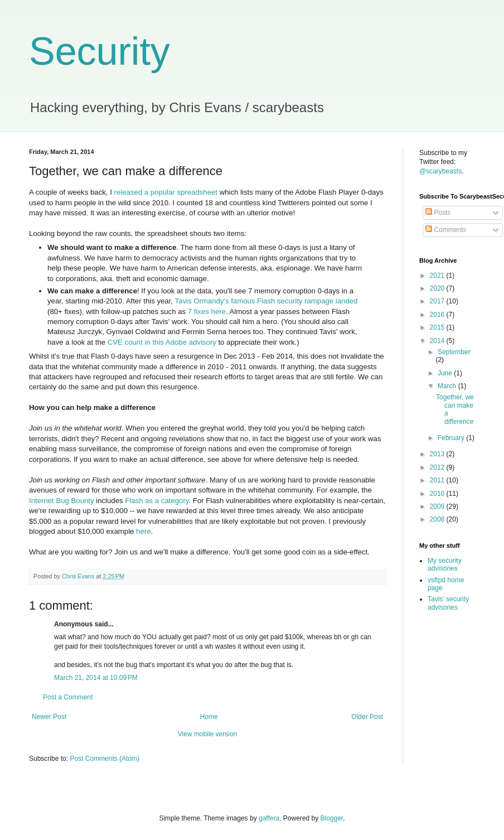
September (454, 352)
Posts (438, 213)
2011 (438, 480)
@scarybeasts (440, 171)
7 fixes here (207, 312)
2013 (438, 454)
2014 (438, 341)
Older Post (367, 717)
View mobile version (208, 734)
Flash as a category (157, 501)
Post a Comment (68, 697)
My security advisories (445, 564)
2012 (438, 467)
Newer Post (49, 717)
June (446, 373)
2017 (438, 301)
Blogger (332, 818)
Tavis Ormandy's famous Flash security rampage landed (266, 301)
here (143, 531)
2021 (438, 276)
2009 (438, 506)
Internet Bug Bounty (62, 501)
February (452, 438)
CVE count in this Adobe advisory (162, 342)
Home (209, 717)
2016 (438, 315)
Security (100, 51)
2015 (438, 327)
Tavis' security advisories (448, 603)
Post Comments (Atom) (105, 759)
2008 (438, 519)
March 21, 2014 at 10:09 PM (96, 678)
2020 (438, 288)
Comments (446, 230)
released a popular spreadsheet (166, 192)
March (448, 386)
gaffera (269, 818)
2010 (438, 494)
